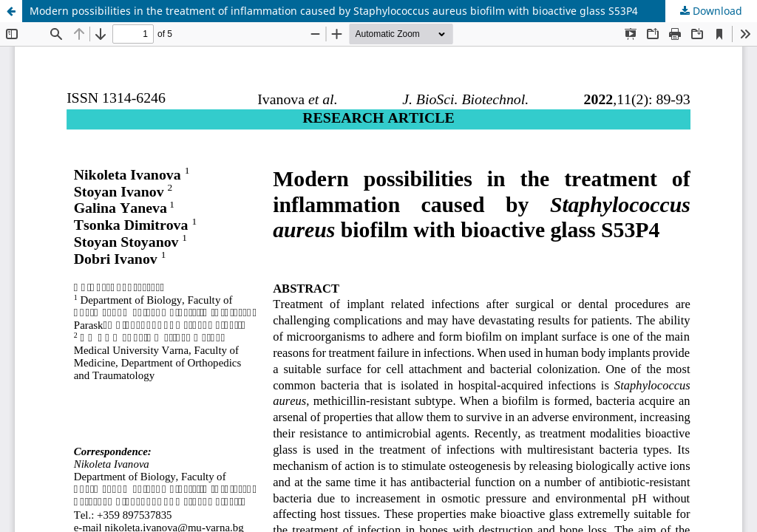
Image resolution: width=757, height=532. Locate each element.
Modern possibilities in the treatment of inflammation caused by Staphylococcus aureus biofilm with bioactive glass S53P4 (334, 11)
